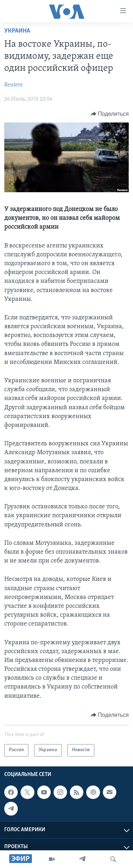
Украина (17, 31)
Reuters (13, 85)
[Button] (110, 114)
